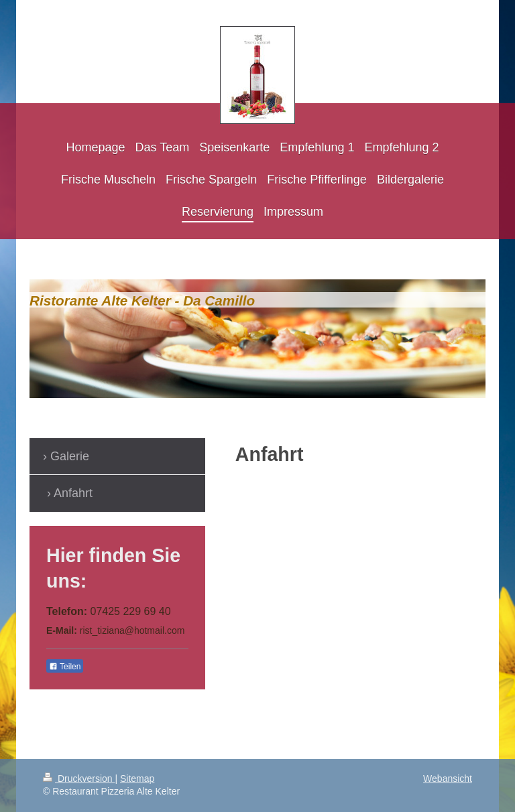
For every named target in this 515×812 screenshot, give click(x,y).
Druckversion (79, 779)
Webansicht (448, 779)
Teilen (65, 667)
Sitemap (137, 779)
